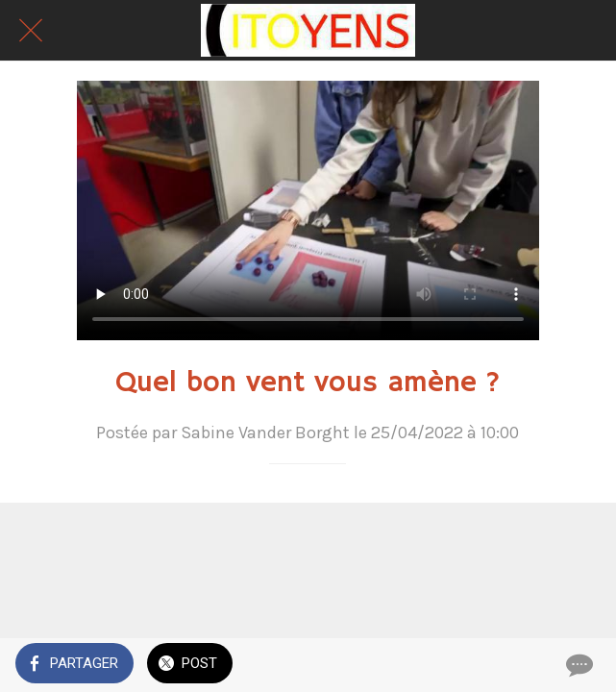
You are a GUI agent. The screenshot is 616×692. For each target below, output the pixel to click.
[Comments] (578, 665)
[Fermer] (31, 31)
